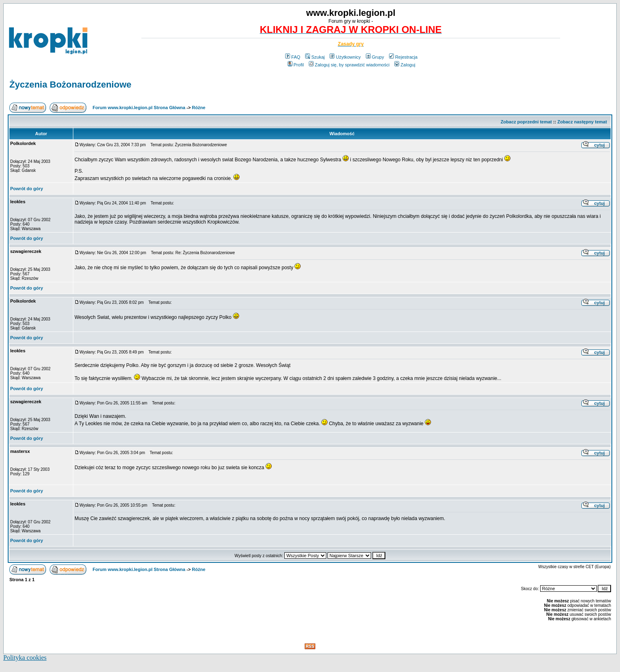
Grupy (375, 57)
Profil (296, 65)
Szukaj (315, 57)
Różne (199, 108)
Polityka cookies (25, 658)
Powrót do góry (27, 189)
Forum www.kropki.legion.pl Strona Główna (139, 108)
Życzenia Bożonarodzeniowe (70, 85)
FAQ (293, 57)
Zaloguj (405, 65)
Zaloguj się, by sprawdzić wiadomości (349, 65)
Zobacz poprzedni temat (526, 122)
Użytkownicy (345, 57)
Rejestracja (403, 57)
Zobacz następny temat (582, 122)
